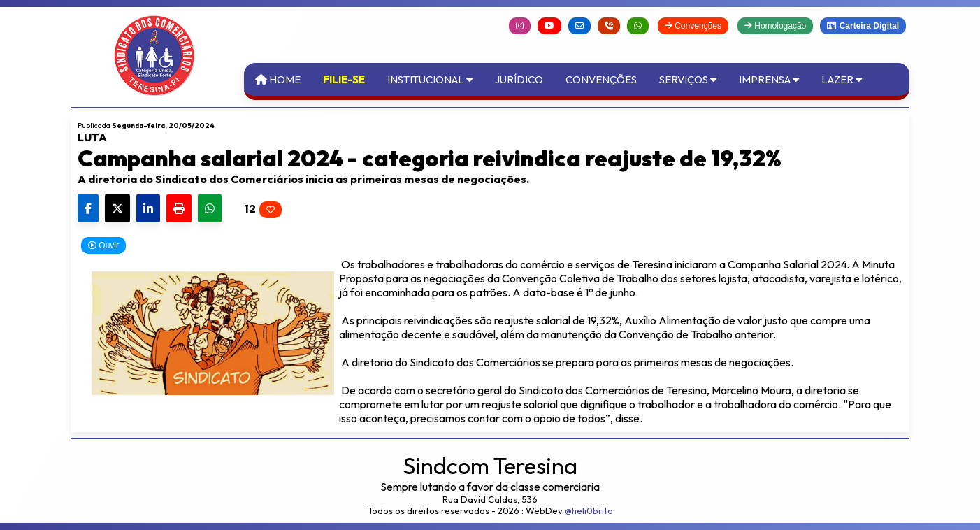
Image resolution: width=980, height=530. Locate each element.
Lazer (842, 79)
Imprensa (769, 79)
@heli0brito (589, 510)
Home (278, 79)
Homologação (775, 26)
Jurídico (519, 79)
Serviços (688, 79)
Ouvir (103, 245)
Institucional (430, 79)
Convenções (693, 26)
